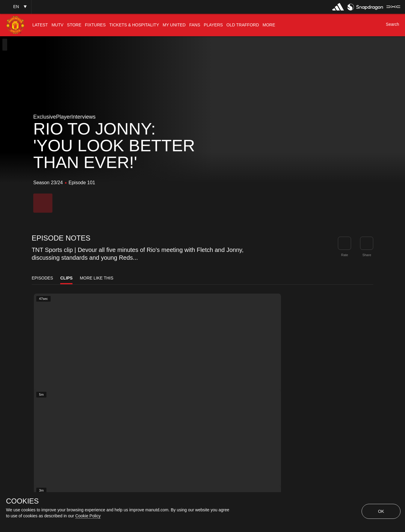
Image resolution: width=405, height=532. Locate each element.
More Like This (96, 278)
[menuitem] (40, 25)
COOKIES (22, 501)
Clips (66, 278)
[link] (367, 243)
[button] (16, 7)
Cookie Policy (88, 516)
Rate (345, 255)
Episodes (43, 278)
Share (367, 255)
